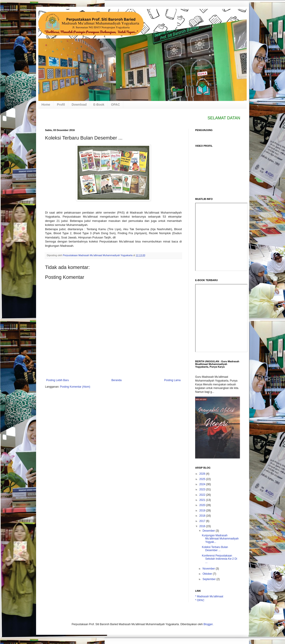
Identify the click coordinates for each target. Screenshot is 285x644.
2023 (203, 489)
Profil (61, 105)
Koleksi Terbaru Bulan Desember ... (215, 549)
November (209, 569)
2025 (203, 479)
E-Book (99, 105)
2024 (203, 484)
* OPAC (200, 600)
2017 (203, 521)
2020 (203, 505)
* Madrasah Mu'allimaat (209, 596)
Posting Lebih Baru (57, 380)
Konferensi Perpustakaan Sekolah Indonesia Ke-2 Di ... (219, 559)
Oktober (208, 574)
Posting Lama (172, 380)
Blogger (208, 624)
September (209, 579)
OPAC (116, 105)
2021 (203, 500)
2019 (203, 511)
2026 (203, 474)
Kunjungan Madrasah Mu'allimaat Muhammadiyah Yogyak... (220, 539)
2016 (203, 526)
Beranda (116, 380)
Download (79, 105)
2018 (203, 516)
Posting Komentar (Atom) (75, 387)
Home (46, 105)
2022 (203, 495)
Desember (209, 531)
